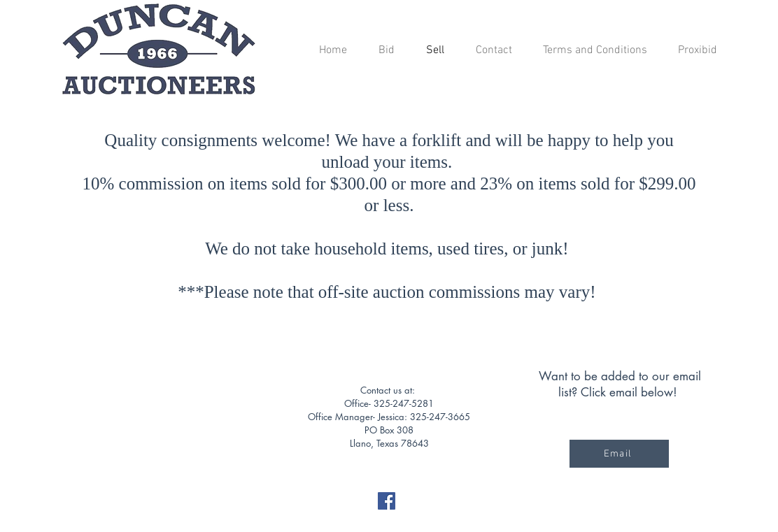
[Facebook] (387, 501)
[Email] (619, 454)
